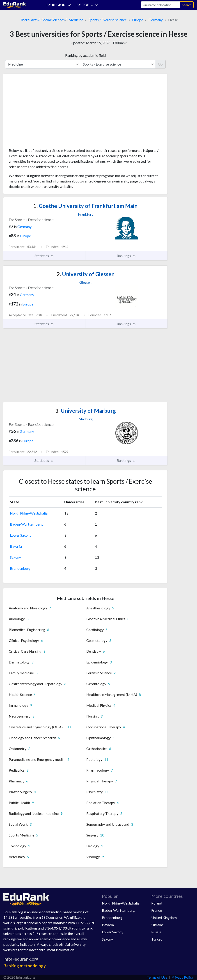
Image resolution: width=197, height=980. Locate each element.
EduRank (120, 43)
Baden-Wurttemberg (26, 524)
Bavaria (16, 546)
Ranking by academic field (85, 55)
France (157, 910)
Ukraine (157, 925)
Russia (156, 932)
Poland (157, 903)
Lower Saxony (21, 535)
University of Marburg (86, 411)
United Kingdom (164, 917)
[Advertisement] (43, 113)
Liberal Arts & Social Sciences (42, 20)
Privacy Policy (183, 977)
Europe (138, 20)
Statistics (44, 256)
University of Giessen (86, 274)
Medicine (76, 20)
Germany (156, 20)
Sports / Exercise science (108, 20)
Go (160, 64)
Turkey (157, 939)
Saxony (15, 557)
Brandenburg (20, 568)
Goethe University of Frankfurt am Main (85, 206)
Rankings (126, 256)
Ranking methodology (25, 966)
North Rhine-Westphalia (29, 513)
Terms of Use (157, 977)
